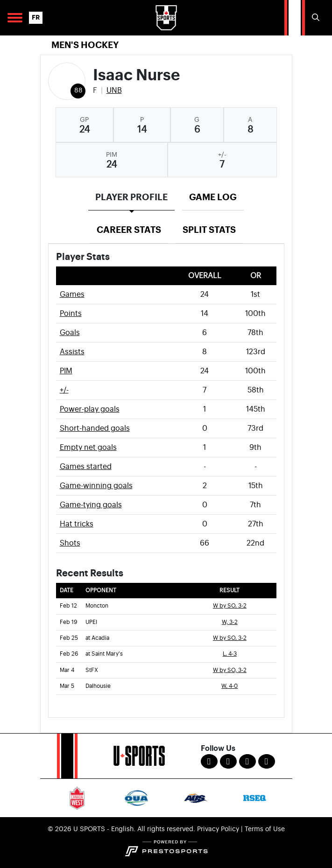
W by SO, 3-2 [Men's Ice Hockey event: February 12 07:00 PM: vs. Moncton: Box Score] (230, 606)
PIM (66, 371)
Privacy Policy (218, 829)
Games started (86, 467)
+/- (64, 390)
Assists (72, 352)
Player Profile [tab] (131, 197)
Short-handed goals (95, 428)
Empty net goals (88, 448)
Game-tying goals (91, 505)
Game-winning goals (96, 486)
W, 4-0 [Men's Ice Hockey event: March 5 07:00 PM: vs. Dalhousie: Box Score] (230, 686)
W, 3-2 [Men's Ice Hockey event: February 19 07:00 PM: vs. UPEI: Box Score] (230, 622)
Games (72, 294)
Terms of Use (265, 829)
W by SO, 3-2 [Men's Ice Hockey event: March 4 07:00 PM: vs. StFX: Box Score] (230, 670)
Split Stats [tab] (209, 230)
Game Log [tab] (213, 197)
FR (36, 17)
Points (71, 314)
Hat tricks (77, 524)
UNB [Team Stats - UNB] (114, 91)
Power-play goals (90, 409)
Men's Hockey (85, 45)
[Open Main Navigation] (15, 18)
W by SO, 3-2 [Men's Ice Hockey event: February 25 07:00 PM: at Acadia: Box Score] (230, 638)
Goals (70, 333)
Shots (70, 543)
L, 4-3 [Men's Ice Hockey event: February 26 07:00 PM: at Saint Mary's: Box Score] (230, 654)
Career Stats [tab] (129, 230)
